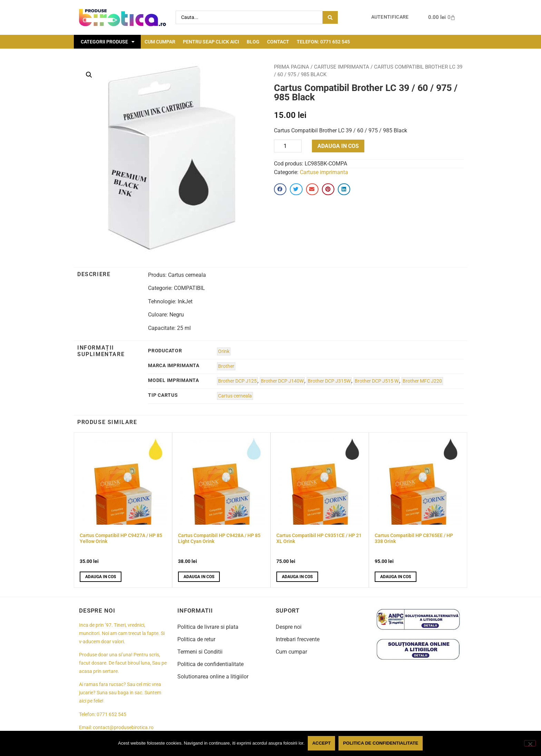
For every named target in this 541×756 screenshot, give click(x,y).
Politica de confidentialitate (210, 664)
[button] (89, 75)
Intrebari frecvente (298, 639)
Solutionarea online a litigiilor (213, 677)
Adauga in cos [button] (101, 577)
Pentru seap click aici (211, 42)
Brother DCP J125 (237, 381)
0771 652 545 (111, 714)
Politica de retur (196, 639)
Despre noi (289, 627)
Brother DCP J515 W (377, 381)
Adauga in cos (338, 146)
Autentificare (390, 17)
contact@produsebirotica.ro (123, 728)
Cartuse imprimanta (342, 67)
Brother (226, 366)
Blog (253, 42)
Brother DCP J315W (329, 381)
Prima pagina (292, 67)
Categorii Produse (108, 42)
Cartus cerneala (235, 396)
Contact (278, 42)
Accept (322, 743)
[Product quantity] (288, 146)
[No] (530, 743)
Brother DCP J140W (282, 381)
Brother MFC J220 (422, 381)
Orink (224, 351)
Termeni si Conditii (200, 652)
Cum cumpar (160, 42)
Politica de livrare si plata (208, 627)
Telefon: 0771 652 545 (323, 42)
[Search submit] (330, 17)
